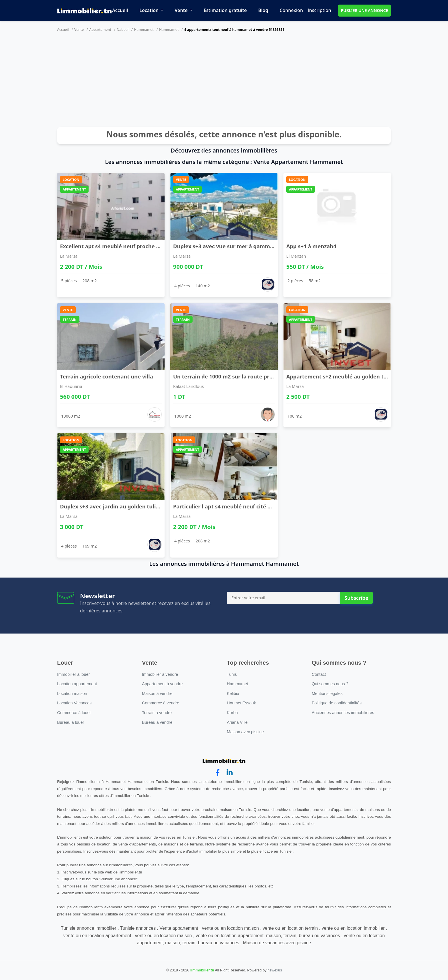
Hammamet (144, 30)
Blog (263, 10)
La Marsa (69, 256)
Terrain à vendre (157, 713)
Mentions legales (327, 694)
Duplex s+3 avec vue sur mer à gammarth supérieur (241, 246)
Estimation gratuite (225, 10)
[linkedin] (230, 773)
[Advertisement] (224, 81)
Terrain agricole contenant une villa (106, 376)
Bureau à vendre (157, 722)
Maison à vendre (157, 694)
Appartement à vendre (162, 684)
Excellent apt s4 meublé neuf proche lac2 (113, 246)
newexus (275, 970)
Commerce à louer (74, 713)
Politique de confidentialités (337, 703)
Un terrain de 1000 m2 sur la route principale (231, 376)
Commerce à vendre (161, 703)
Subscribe (356, 598)
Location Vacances (74, 703)
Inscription (319, 10)
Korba (232, 713)
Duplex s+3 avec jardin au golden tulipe (111, 506)
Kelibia (233, 694)
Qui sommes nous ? (330, 684)
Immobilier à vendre (160, 674)
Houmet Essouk (241, 703)
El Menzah (296, 256)
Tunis (232, 674)
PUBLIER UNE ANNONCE (364, 10)
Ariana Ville (237, 722)
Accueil (120, 10)
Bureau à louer (71, 722)
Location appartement (77, 684)
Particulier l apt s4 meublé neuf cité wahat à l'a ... (237, 506)
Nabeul (123, 30)
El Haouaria (71, 386)
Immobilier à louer (73, 674)
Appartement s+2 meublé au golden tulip (340, 376)
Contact (319, 674)
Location (150, 10)
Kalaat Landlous (188, 386)
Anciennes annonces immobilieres (343, 713)
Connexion (291, 10)
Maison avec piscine (245, 732)
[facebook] (218, 773)
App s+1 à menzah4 (311, 246)
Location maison (72, 694)
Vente (182, 10)
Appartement (100, 30)
